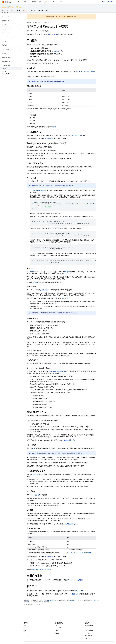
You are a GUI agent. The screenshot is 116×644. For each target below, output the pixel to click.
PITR (34, 449)
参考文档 (41, 10)
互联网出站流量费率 (41, 569)
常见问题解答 (89, 636)
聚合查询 (32, 272)
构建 (18, 2)
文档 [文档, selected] (45, 2)
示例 (47, 10)
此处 (76, 313)
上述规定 (66, 272)
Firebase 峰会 (58, 628)
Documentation (8, 7)
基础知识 (9, 10)
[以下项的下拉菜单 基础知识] (14, 10)
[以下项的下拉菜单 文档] (48, 2)
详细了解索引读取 (57, 51)
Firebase (29, 22)
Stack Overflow (89, 628)
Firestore (20, 7)
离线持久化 (65, 298)
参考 (25, 628)
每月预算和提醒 (79, 591)
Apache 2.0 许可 (74, 600)
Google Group (89, 631)
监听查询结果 (44, 290)
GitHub (25, 636)
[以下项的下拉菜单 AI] (20, 10)
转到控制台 (110, 2)
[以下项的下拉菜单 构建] (21, 2)
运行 (25, 2)
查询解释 (36, 282)
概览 (3, 10)
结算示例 (75, 580)
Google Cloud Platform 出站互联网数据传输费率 (79, 553)
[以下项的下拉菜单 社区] (56, 2)
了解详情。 (74, 17)
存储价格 (54, 127)
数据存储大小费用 (77, 453)
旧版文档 (87, 638)
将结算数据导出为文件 (71, 524)
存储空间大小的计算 (68, 440)
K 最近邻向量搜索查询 (38, 190)
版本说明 (87, 633)
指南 (25, 625)
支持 (61, 2)
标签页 (75, 594)
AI (17, 10)
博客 (103, 2)
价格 (40, 2)
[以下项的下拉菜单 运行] (28, 2)
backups (36, 474)
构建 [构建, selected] (24, 10)
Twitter (56, 631)
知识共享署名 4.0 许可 (49, 600)
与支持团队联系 (89, 625)
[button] (10, 13)
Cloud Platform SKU (54, 34)
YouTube (57, 633)
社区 (53, 2)
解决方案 (34, 2)
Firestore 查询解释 (46, 186)
